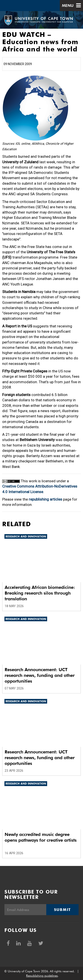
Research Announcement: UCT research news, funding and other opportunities (40, 675)
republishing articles (45, 499)
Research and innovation (26, 536)
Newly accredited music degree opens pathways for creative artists (41, 837)
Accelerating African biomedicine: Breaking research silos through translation (40, 593)
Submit (62, 910)
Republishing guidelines (42, 976)
